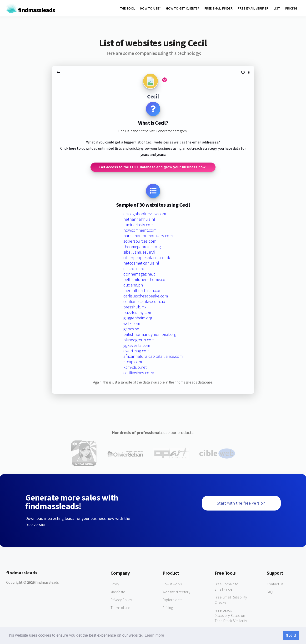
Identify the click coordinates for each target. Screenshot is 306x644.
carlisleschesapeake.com (146, 296)
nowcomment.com (140, 230)
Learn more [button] (154, 635)
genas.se (131, 329)
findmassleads (31, 10)
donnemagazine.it (139, 274)
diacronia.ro (134, 269)
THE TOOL (128, 8)
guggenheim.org (138, 318)
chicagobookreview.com (145, 214)
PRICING (291, 8)
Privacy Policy (121, 600)
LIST (277, 8)
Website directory (176, 592)
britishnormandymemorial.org (150, 335)
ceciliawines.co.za (139, 373)
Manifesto (118, 592)
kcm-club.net (135, 367)
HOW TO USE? (151, 8)
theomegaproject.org (142, 247)
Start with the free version (241, 503)
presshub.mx (135, 307)
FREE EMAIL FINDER (219, 8)
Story (115, 584)
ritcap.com (133, 362)
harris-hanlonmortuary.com (148, 236)
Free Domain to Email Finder (226, 587)
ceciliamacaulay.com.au (144, 302)
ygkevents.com (137, 345)
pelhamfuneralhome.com (146, 280)
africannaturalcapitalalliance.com (153, 356)
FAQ (270, 592)
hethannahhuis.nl (139, 219)
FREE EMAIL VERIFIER (253, 8)
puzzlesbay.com (138, 313)
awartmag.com (136, 351)
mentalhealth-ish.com (143, 291)
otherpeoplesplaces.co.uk (147, 258)
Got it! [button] (291, 635)
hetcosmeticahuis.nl (141, 263)
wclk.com (132, 324)
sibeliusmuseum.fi (139, 252)
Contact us (275, 584)
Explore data (172, 600)
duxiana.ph (133, 285)
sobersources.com (140, 241)
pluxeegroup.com (139, 340)
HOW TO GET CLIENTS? (183, 8)
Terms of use (120, 608)
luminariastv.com (138, 225)
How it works (172, 584)
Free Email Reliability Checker (231, 600)
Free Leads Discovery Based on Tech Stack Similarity (231, 616)
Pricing (168, 608)
